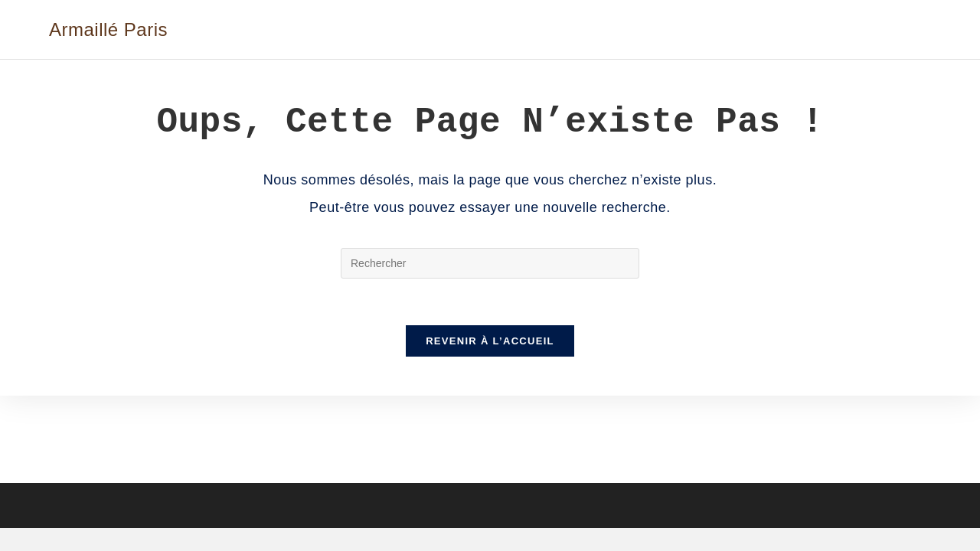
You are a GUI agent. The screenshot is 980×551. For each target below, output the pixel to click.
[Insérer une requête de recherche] (490, 263)
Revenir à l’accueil (490, 341)
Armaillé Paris (108, 29)
